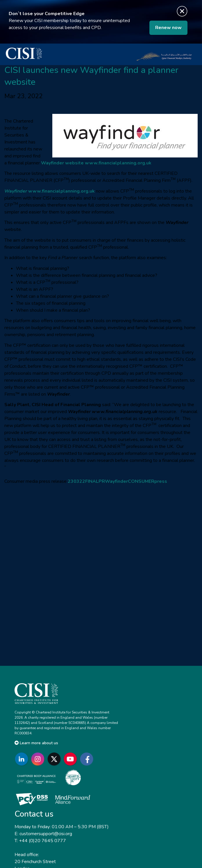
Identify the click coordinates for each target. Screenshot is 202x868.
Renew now (168, 28)
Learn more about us (36, 743)
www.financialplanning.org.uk (118, 163)
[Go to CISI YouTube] (71, 759)
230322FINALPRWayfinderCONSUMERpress (117, 481)
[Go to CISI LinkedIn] (23, 759)
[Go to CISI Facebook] (88, 759)
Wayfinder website (62, 163)
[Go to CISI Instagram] (39, 759)
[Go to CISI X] (55, 759)
